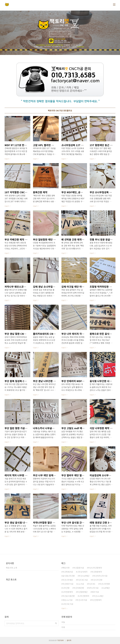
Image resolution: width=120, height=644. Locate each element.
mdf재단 (106, 588)
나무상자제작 (82, 572)
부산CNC (92, 584)
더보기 (64, 608)
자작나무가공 (93, 588)
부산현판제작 (97, 572)
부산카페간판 (79, 588)
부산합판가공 (79, 568)
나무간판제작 (84, 596)
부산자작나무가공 (100, 576)
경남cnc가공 (68, 600)
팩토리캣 (66, 568)
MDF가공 (95, 592)
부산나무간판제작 (95, 568)
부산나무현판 (105, 584)
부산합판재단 (82, 592)
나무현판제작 (68, 592)
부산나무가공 (82, 600)
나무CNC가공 (68, 604)
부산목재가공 (68, 572)
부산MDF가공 (68, 584)
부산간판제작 (96, 600)
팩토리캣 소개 (11, 568)
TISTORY (61, 640)
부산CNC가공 (82, 580)
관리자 (69, 640)
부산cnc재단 (98, 596)
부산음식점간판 (69, 596)
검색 (56, 623)
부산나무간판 (97, 580)
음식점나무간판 (69, 576)
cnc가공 (81, 584)
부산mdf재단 (84, 576)
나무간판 (66, 588)
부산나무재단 (68, 580)
